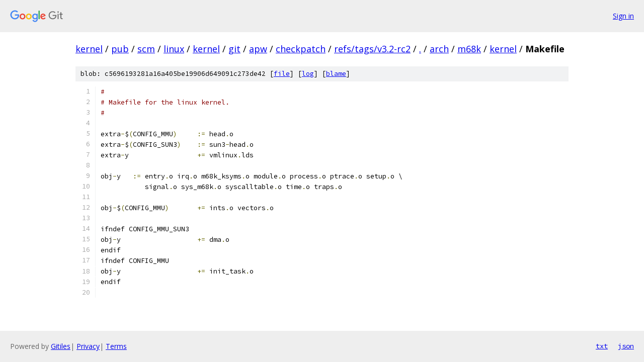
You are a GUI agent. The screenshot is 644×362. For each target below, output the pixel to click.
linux (174, 49)
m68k (469, 49)
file (282, 74)
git (234, 49)
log (308, 74)
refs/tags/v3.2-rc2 (372, 49)
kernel (89, 49)
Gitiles (61, 346)
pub (120, 49)
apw (258, 49)
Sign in (623, 16)
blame (336, 74)
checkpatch (301, 49)
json (626, 346)
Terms (116, 346)
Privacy (88, 346)
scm (146, 49)
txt (602, 346)
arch (439, 49)
